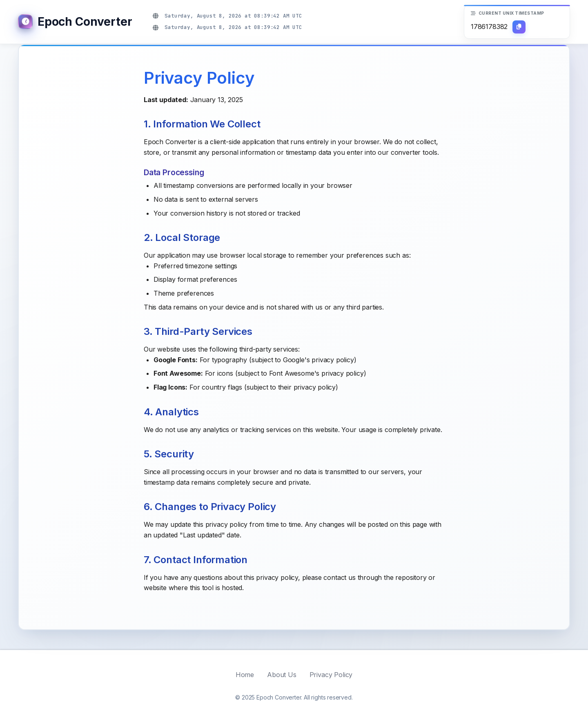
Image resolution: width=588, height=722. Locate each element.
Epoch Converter (85, 22)
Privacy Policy (331, 675)
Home (245, 675)
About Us (282, 675)
